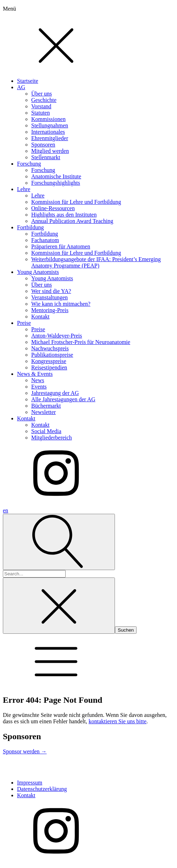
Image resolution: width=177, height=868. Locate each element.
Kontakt (26, 795)
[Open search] (59, 542)
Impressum (30, 783)
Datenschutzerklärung (42, 789)
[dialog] (88, 253)
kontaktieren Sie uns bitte (118, 721)
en (5, 510)
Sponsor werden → (25, 751)
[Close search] (59, 606)
